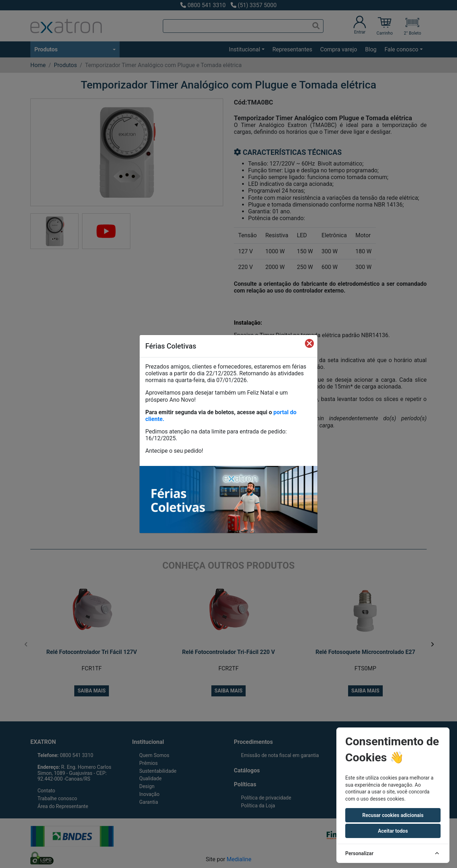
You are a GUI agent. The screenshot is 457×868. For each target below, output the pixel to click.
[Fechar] (309, 343)
